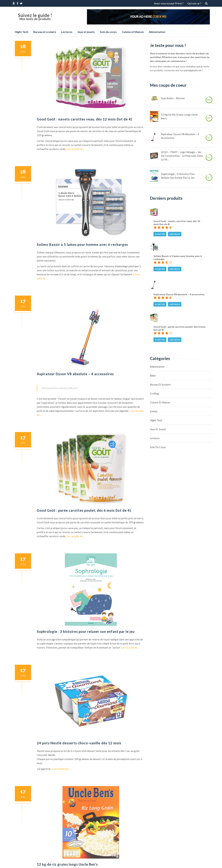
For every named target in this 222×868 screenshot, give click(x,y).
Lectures (67, 32)
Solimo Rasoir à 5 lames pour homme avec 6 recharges (82, 244)
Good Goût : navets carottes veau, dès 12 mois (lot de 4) (84, 119)
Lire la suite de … (76, 149)
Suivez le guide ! (35, 15)
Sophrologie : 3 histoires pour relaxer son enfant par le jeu (86, 631)
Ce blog (154, 393)
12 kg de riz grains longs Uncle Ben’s (67, 864)
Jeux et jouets (86, 32)
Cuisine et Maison (133, 32)
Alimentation (157, 32)
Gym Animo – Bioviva (173, 98)
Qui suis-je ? (194, 3)
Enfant (154, 411)
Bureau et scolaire (45, 32)
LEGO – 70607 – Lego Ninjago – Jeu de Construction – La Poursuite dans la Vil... (182, 156)
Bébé (153, 376)
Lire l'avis (175, 234)
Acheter (160, 234)
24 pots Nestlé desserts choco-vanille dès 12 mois (79, 743)
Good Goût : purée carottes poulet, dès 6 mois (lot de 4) (84, 510)
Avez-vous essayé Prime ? (169, 3)
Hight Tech (22, 32)
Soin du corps (108, 32)
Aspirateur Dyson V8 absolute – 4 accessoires (75, 374)
